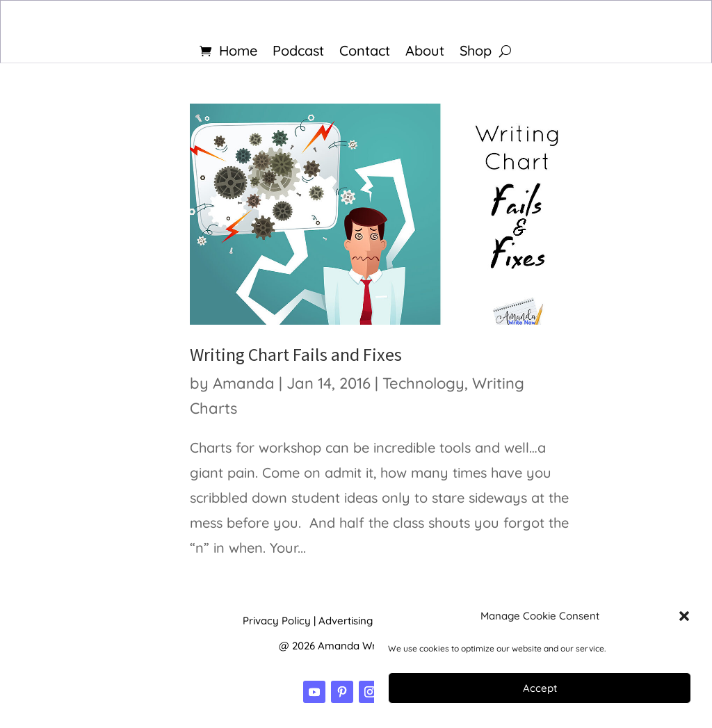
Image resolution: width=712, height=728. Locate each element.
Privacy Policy (277, 621)
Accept (540, 688)
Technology (423, 383)
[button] (684, 616)
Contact (365, 52)
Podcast (298, 52)
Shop (476, 52)
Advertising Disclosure (372, 621)
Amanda (244, 383)
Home (238, 52)
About (425, 52)
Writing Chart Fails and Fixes (296, 354)
